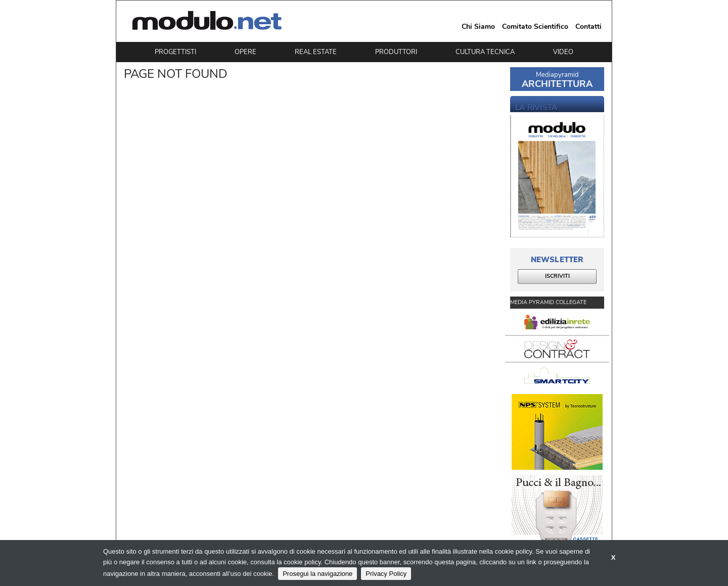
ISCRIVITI (557, 276)
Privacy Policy (386, 574)
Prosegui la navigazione (317, 574)
